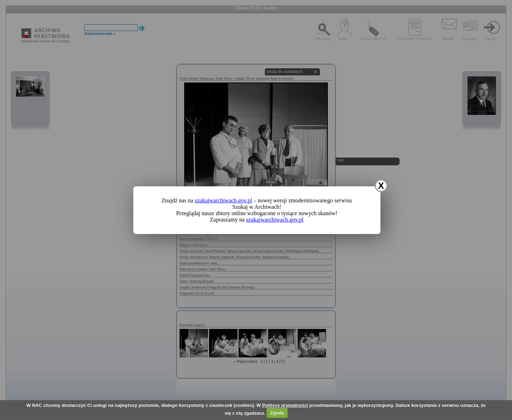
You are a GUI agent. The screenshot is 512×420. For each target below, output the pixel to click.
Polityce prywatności (285, 405)
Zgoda (277, 413)
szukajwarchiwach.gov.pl (223, 200)
